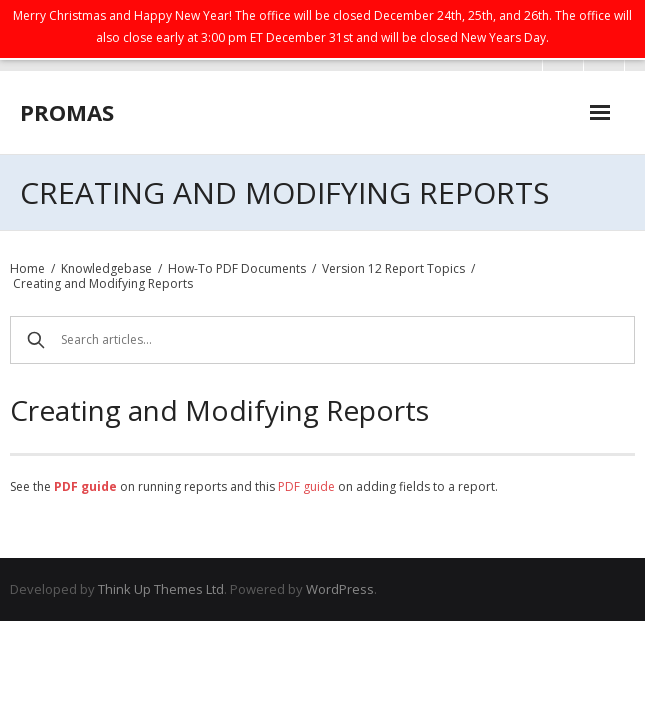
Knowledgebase (106, 268)
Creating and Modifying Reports (103, 283)
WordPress (340, 589)
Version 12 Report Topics (393, 268)
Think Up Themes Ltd (161, 589)
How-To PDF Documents (237, 268)
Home (27, 268)
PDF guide (306, 486)
